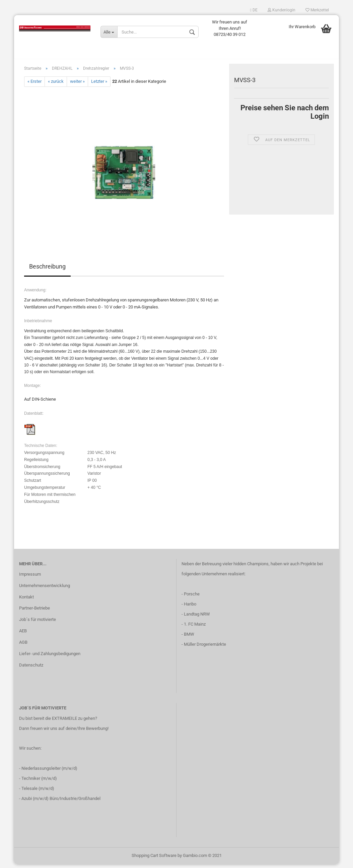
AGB (23, 646)
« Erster (34, 85)
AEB (23, 634)
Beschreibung (47, 270)
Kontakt (26, 600)
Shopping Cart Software (154, 859)
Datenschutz (31, 668)
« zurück (56, 85)
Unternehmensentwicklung (45, 589)
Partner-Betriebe (34, 612)
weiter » (77, 85)
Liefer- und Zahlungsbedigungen (50, 657)
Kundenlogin (281, 10)
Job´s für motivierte (38, 623)
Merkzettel (317, 10)
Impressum (30, 577)
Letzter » (99, 85)
